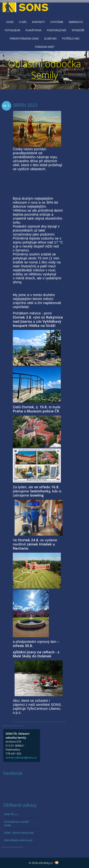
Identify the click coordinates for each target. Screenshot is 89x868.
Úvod (10, 22)
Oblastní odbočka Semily (44, 69)
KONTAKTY (38, 22)
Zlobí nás (50, 39)
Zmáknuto (76, 22)
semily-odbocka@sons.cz (21, 757)
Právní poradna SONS (24, 39)
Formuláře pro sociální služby (16, 823)
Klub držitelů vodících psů (18, 840)
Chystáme (57, 22)
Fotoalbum (12, 30)
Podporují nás (57, 30)
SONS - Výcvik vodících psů (19, 833)
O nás (23, 22)
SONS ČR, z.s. (11, 814)
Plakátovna (33, 30)
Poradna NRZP (45, 47)
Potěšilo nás (71, 39)
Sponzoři (78, 30)
